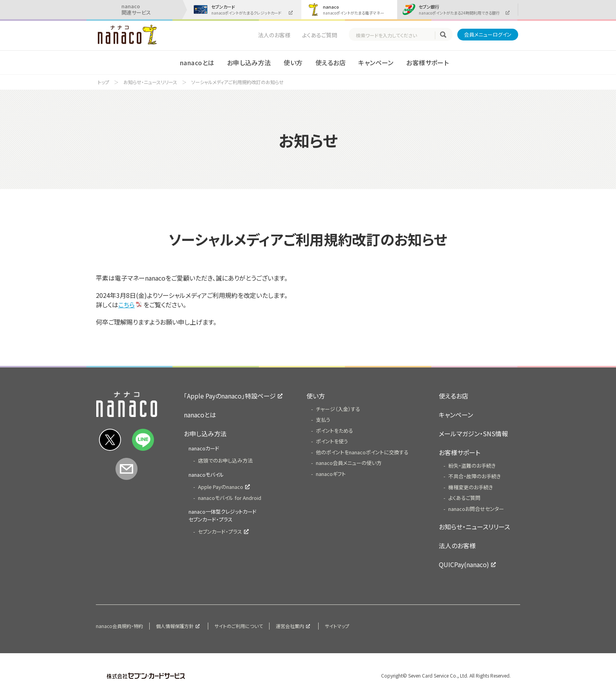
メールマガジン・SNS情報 (473, 433)
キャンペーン (376, 62)
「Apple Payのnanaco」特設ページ (230, 396)
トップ (104, 82)
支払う (323, 420)
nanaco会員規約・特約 (119, 626)
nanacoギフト (331, 474)
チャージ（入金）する (338, 409)
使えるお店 (331, 62)
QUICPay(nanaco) (464, 564)
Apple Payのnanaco (221, 487)
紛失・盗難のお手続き (472, 466)
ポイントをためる (335, 431)
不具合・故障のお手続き (475, 476)
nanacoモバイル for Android (230, 498)
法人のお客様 (274, 35)
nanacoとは (197, 62)
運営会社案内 (290, 626)
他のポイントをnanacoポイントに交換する (362, 452)
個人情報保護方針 (175, 626)
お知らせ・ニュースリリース (150, 82)
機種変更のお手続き (471, 487)
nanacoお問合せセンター (476, 509)
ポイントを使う (332, 441)
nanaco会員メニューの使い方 (349, 463)
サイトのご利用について (239, 626)
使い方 (293, 62)
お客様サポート (427, 62)
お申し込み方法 (249, 62)
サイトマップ (337, 626)
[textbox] (395, 35)
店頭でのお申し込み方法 (225, 460)
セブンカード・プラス (220, 532)
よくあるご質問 (320, 35)
